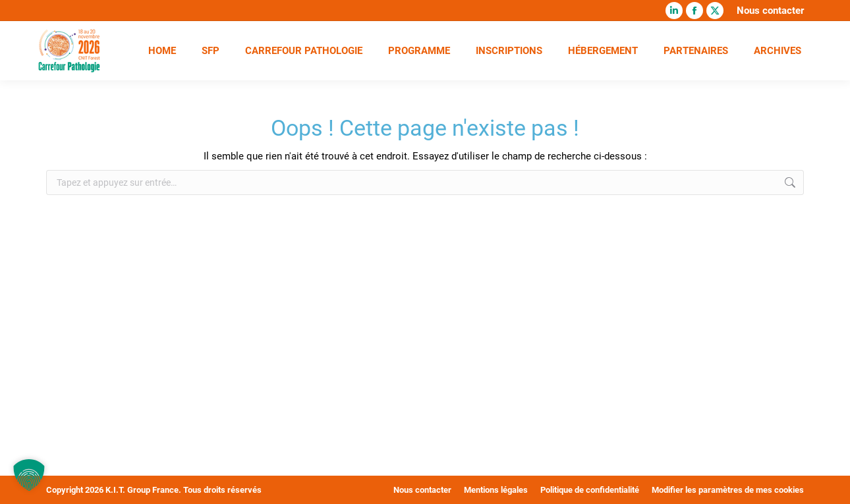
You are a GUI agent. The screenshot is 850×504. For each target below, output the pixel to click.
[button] (29, 475)
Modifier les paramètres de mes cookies (728, 490)
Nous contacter (770, 11)
